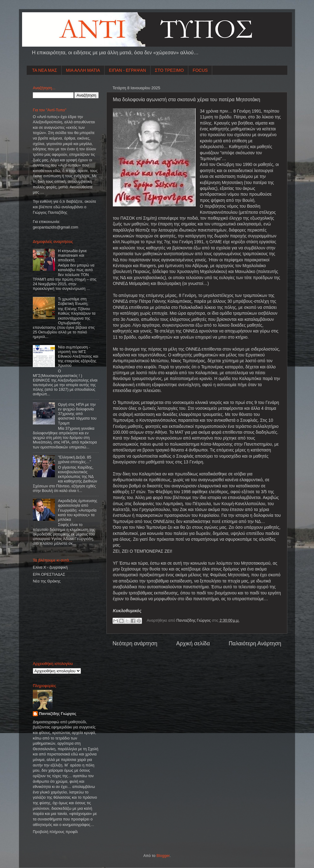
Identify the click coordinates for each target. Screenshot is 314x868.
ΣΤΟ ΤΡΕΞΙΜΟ (169, 70)
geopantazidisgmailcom (56, 227)
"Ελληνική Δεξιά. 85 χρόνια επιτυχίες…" (75, 460)
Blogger (163, 856)
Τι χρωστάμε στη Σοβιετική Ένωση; (73, 301)
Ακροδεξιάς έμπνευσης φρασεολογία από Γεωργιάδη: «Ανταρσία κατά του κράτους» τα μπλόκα (78, 510)
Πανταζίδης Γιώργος (194, 620)
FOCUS (200, 70)
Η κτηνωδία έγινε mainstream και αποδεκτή (72, 255)
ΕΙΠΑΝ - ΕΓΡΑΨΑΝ (127, 70)
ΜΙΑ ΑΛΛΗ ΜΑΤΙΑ (83, 70)
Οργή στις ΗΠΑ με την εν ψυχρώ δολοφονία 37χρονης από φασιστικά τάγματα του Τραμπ (77, 414)
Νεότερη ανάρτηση (135, 643)
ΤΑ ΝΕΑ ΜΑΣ (45, 70)
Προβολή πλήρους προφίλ (55, 832)
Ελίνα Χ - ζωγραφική (50, 567)
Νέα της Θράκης (47, 581)
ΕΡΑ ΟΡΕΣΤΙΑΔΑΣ (49, 574)
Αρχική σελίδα (193, 643)
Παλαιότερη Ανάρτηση (255, 643)
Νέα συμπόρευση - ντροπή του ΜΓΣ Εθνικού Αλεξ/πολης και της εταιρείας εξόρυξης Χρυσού (78, 356)
